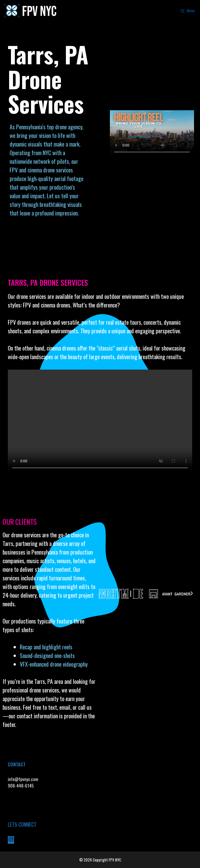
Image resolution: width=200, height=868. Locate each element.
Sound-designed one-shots (47, 655)
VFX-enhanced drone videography (54, 664)
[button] (104, 593)
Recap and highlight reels (46, 647)
